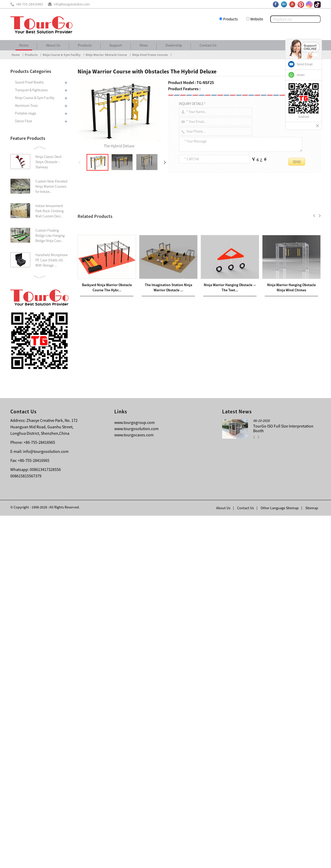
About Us (53, 45)
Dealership (174, 45)
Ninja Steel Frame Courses (150, 55)
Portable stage (26, 113)
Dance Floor (24, 121)
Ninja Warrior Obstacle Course (106, 55)
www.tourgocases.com (134, 787)
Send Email (304, 64)
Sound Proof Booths (29, 82)
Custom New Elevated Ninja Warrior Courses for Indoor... (51, 186)
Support (116, 45)
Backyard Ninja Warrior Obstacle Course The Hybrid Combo (140, 620)
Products (230, 19)
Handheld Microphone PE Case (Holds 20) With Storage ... (52, 260)
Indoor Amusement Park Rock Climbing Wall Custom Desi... (50, 211)
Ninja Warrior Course (119, 442)
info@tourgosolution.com (46, 804)
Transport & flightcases (31, 90)
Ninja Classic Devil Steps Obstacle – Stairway (48, 162)
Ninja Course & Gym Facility (62, 55)
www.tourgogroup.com (134, 775)
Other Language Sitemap (280, 860)
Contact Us (208, 45)
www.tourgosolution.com (136, 781)
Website (257, 19)
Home (24, 45)
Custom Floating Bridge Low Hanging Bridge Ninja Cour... (50, 235)
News (144, 45)
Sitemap (312, 860)
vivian (301, 75)
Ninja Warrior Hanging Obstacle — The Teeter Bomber (130, 627)
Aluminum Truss (26, 105)
